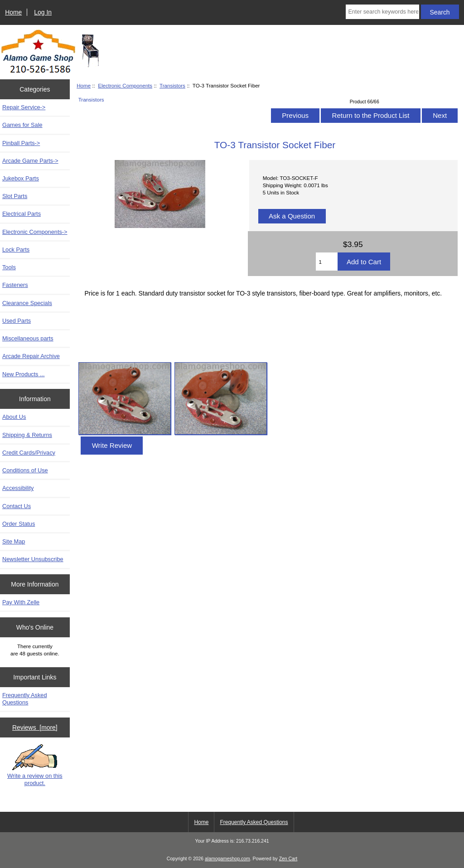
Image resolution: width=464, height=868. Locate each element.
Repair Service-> (24, 107)
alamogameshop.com (227, 859)
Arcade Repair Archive (31, 356)
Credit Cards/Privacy (29, 453)
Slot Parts (15, 196)
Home (13, 12)
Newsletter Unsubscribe (33, 559)
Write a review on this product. (35, 765)
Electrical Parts (22, 214)
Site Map (14, 541)
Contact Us (17, 506)
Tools (9, 267)
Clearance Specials (27, 303)
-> (35, 232)
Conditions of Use (25, 470)
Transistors (172, 85)
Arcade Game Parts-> (30, 161)
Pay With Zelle (21, 602)
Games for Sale (22, 125)
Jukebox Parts (21, 178)
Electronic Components (125, 85)
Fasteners (15, 285)
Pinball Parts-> (21, 143)
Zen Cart (288, 859)
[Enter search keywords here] (382, 12)
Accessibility (18, 488)
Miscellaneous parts (28, 338)
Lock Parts (16, 250)
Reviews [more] (35, 727)
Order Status (19, 524)
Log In (43, 12)
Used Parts (17, 321)
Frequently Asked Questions (25, 699)
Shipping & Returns (27, 435)
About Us (14, 417)
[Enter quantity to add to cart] (327, 262)
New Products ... (24, 374)
